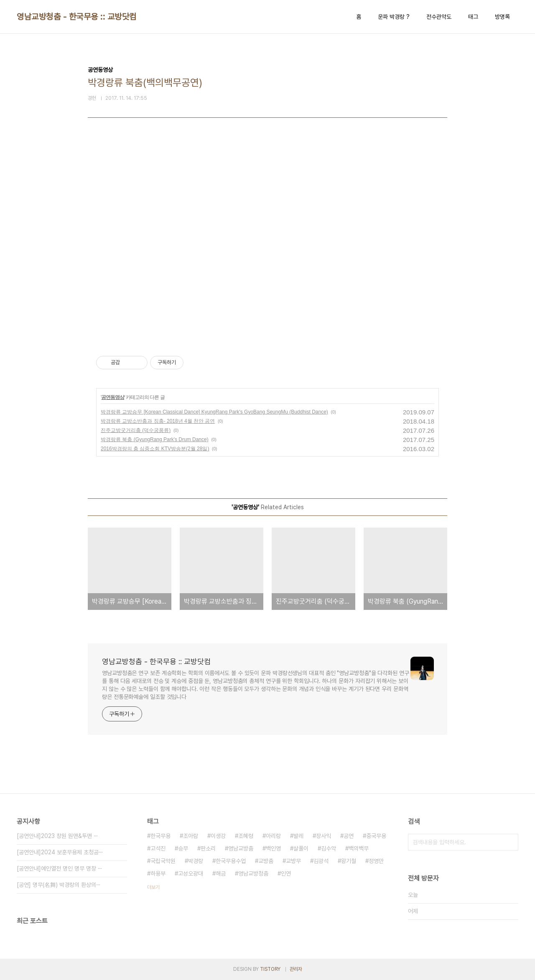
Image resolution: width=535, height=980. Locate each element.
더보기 (153, 887)
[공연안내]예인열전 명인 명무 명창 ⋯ (60, 868)
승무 (183, 848)
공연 (349, 836)
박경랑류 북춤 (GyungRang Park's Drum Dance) (155, 439)
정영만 (376, 861)
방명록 (502, 17)
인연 (286, 873)
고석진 (158, 848)
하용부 (158, 873)
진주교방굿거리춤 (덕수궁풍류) (136, 430)
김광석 (321, 861)
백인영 (273, 848)
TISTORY (270, 969)
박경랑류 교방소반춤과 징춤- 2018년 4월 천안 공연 (158, 421)
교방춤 (266, 861)
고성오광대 (191, 873)
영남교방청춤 (253, 873)
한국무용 (160, 836)
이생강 (218, 836)
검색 (510, 842)
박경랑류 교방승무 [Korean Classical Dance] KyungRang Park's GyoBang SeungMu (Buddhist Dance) (214, 412)
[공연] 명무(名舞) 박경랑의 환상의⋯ (59, 885)
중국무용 (376, 836)
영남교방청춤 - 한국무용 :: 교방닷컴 (77, 17)
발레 (298, 836)
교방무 (293, 861)
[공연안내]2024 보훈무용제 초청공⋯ (60, 852)
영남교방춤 (241, 848)
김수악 (329, 848)
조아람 (191, 836)
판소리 (208, 848)
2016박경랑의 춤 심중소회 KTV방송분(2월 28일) (155, 449)
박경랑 (196, 861)
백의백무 (359, 848)
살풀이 (301, 848)
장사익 (324, 836)
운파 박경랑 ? (394, 17)
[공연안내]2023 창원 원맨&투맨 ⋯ (57, 836)
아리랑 (273, 836)
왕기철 (349, 861)
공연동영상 (113, 397)
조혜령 (246, 836)
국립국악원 (163, 861)
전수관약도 (439, 17)
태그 (473, 17)
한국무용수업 (231, 861)
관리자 (296, 969)
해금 (221, 873)
